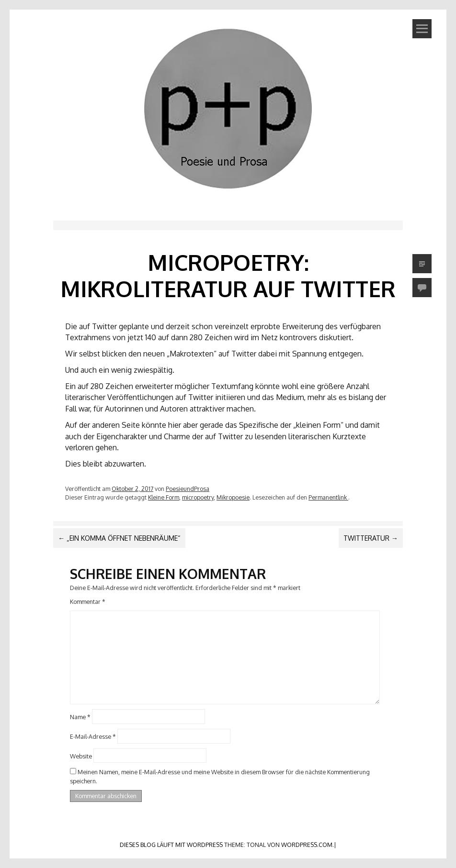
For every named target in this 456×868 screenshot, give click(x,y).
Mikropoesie (233, 497)
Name (80, 717)
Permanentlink (328, 497)
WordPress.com (307, 845)
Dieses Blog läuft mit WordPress (171, 845)
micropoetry (198, 497)
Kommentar (88, 601)
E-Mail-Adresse (93, 736)
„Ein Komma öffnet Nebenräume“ (119, 538)
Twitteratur (371, 538)
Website (81, 756)
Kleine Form (164, 497)
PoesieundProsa (188, 489)
